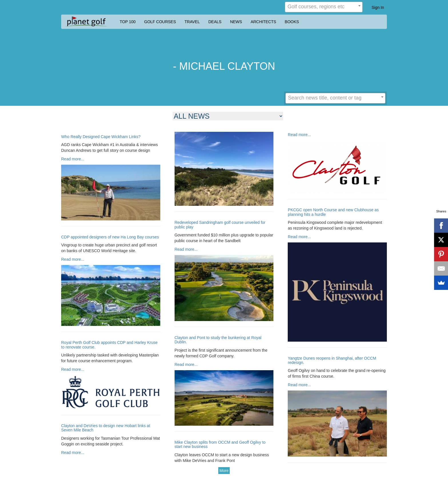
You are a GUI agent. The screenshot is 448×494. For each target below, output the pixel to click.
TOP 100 (128, 22)
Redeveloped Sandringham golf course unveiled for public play (220, 225)
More (224, 471)
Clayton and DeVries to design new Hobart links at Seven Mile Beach (106, 428)
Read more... (73, 159)
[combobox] (324, 7)
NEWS (236, 22)
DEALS (215, 22)
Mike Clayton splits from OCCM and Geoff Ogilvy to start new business (220, 445)
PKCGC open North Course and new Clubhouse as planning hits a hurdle (333, 212)
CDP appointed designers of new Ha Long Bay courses (110, 237)
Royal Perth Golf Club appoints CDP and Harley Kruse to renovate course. (109, 345)
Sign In (378, 7)
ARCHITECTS (263, 22)
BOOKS (292, 22)
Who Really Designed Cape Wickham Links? (101, 137)
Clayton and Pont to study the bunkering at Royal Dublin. (218, 340)
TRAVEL (192, 22)
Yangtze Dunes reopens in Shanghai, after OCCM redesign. (332, 360)
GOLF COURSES (160, 22)
